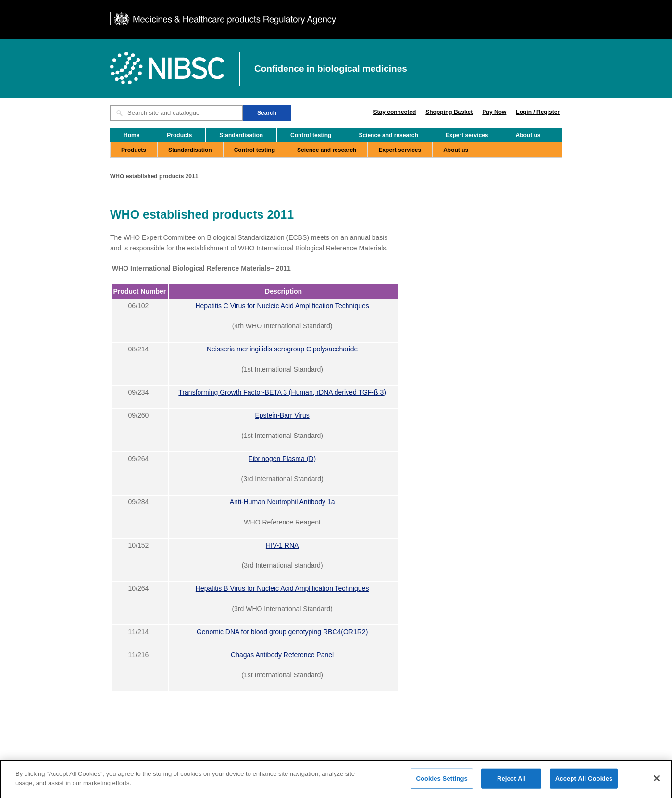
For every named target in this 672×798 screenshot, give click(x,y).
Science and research (388, 135)
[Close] (657, 782)
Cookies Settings (442, 782)
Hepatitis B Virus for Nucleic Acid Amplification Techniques (282, 588)
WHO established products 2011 (154, 176)
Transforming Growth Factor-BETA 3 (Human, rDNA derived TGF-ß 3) (282, 392)
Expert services (467, 135)
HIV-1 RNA (282, 545)
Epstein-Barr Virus (282, 415)
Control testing (311, 135)
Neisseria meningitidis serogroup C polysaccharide (282, 349)
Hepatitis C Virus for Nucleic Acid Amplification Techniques (282, 306)
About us (528, 135)
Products (179, 135)
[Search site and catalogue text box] (176, 113)
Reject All (511, 782)
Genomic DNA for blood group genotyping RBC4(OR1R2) (282, 632)
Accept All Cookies (584, 782)
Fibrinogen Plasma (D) (282, 459)
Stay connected (395, 112)
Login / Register (538, 112)
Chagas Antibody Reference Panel (282, 655)
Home (131, 135)
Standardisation (241, 135)
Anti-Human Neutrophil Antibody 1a (282, 502)
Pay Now (494, 112)
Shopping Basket (449, 112)
